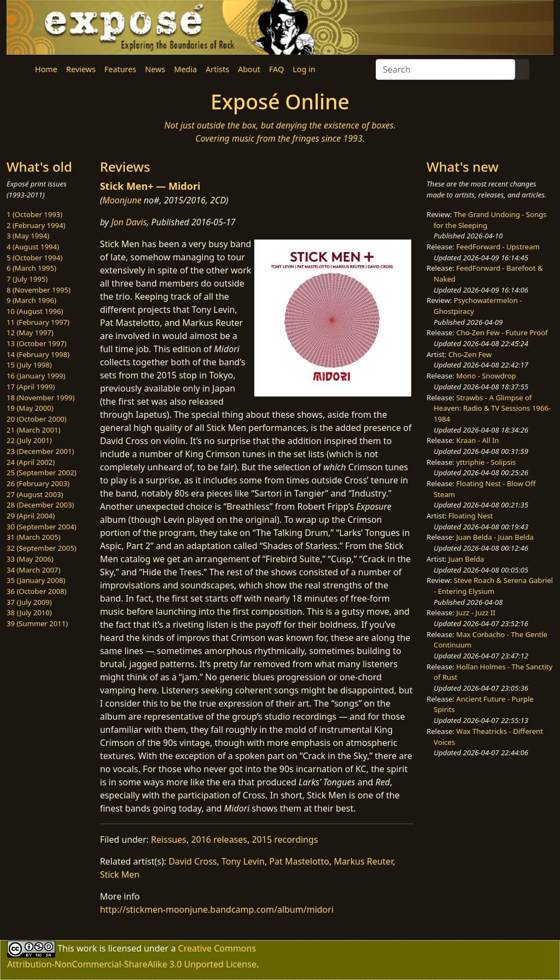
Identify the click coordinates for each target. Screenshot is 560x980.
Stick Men (120, 874)
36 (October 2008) (37, 591)
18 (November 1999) (41, 398)
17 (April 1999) (31, 387)
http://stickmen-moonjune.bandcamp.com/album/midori (217, 909)
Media (185, 69)
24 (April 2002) (31, 462)
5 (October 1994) (34, 258)
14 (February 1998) (38, 354)
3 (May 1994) (28, 236)
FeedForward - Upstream (498, 247)
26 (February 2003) (38, 483)
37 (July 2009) (29, 602)
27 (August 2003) (35, 494)
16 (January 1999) (36, 376)
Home (46, 69)
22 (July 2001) (29, 440)
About (249, 69)
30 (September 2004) (42, 527)
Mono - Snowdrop (486, 376)
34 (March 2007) (33, 570)
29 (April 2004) (31, 516)
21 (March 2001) (33, 430)
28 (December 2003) (40, 505)
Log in (304, 69)
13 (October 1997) (37, 343)
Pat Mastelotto (299, 861)
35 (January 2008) (36, 580)
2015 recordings (285, 839)
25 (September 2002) (42, 472)
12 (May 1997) (30, 332)
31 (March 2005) (33, 537)
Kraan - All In (477, 440)
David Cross (192, 861)
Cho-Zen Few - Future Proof (502, 332)
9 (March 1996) (31, 300)
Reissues (169, 839)
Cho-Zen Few (470, 354)
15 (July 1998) (29, 365)
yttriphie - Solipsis (486, 462)
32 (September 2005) (42, 548)
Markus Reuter (363, 861)
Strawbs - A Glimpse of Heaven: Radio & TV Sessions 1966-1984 (492, 408)
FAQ (276, 69)
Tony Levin (243, 861)
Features (120, 69)
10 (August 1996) (35, 311)
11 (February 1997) (38, 322)
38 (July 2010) (29, 612)
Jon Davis (129, 222)
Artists (217, 69)
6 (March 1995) (31, 268)
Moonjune (122, 200)
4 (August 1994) (33, 247)
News (155, 69)
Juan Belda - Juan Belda (495, 537)
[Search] (445, 69)
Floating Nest (471, 516)
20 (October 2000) (37, 419)
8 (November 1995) (39, 290)
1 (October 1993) (34, 214)
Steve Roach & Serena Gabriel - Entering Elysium (493, 586)
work (87, 948)
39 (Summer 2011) (37, 623)
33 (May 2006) (30, 559)
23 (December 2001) (40, 451)
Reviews (81, 69)
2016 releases (219, 839)
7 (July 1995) (27, 279)
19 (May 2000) (30, 408)
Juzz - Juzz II (476, 612)
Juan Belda (466, 559)
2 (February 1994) (36, 225)
